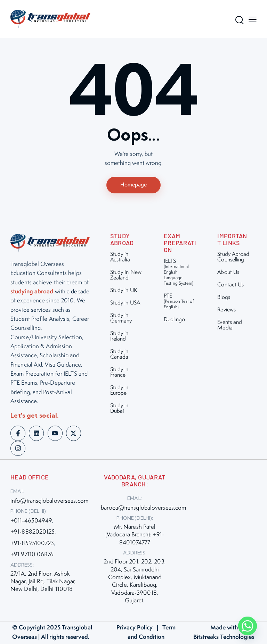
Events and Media (230, 326)
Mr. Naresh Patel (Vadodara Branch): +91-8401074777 (135, 536)
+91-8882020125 (33, 533)
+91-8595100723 (32, 544)
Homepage (133, 185)
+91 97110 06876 (32, 555)
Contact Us (230, 286)
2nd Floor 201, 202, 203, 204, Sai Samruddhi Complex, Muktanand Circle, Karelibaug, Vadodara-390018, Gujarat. (135, 582)
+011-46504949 (31, 521)
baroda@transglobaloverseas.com (143, 509)
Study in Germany (121, 319)
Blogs (224, 298)
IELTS (180, 273)
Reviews (226, 311)
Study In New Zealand (126, 276)
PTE (180, 302)
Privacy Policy (135, 628)
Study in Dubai (119, 409)
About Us (228, 273)
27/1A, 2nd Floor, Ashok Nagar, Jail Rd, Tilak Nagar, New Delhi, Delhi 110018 (43, 582)
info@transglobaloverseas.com (49, 502)
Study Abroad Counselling (233, 258)
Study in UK (124, 291)
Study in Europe (119, 391)
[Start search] (238, 20)
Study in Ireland (119, 337)
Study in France (119, 373)
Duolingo (174, 320)
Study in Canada (119, 355)
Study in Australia (120, 258)
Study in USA (125, 304)
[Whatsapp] (248, 626)
